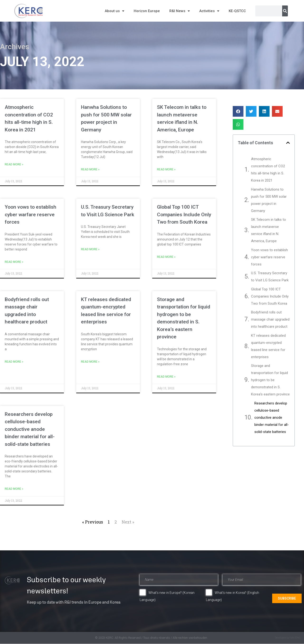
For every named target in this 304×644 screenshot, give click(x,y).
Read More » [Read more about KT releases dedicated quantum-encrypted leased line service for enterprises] (90, 362)
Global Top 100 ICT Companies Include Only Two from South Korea (184, 214)
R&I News (180, 11)
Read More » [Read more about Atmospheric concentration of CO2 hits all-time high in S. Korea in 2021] (14, 164)
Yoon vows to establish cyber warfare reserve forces (31, 214)
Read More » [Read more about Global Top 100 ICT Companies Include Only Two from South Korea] (166, 257)
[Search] (285, 11)
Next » (128, 522)
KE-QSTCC (237, 11)
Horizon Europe (147, 11)
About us (114, 11)
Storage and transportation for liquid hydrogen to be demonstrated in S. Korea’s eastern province (270, 380)
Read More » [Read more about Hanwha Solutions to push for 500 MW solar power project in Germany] (90, 169)
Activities (209, 11)
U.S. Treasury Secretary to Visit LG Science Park (270, 277)
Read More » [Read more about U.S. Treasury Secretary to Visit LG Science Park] (90, 249)
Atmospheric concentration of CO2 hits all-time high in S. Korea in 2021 (268, 170)
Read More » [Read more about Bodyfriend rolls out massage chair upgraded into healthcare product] (14, 362)
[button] (238, 111)
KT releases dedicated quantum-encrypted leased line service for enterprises (268, 346)
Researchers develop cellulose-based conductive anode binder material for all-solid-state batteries (30, 429)
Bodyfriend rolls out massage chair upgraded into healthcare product (270, 319)
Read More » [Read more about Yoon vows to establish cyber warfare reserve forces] (14, 262)
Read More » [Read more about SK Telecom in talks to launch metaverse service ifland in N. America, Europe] (166, 169)
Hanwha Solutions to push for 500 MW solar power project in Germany (269, 200)
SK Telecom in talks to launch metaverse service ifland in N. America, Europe (268, 230)
